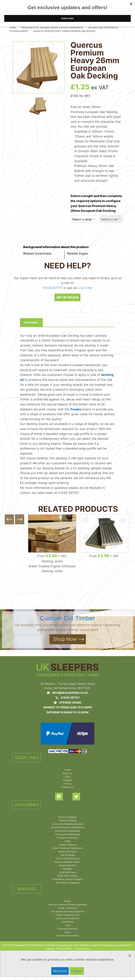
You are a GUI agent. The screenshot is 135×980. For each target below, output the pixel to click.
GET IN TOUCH (67, 297)
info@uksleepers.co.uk (67, 693)
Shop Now (65, 639)
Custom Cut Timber (67, 618)
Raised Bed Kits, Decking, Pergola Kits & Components (52, 28)
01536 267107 (68, 697)
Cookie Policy (82, 949)
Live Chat (85, 288)
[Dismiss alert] (130, 955)
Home (13, 28)
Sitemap (50, 949)
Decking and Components (103, 28)
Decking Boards (19, 31)
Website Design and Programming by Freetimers (106, 945)
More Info (60, 971)
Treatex (76, 409)
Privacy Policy (64, 949)
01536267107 (52, 288)
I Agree (77, 971)
